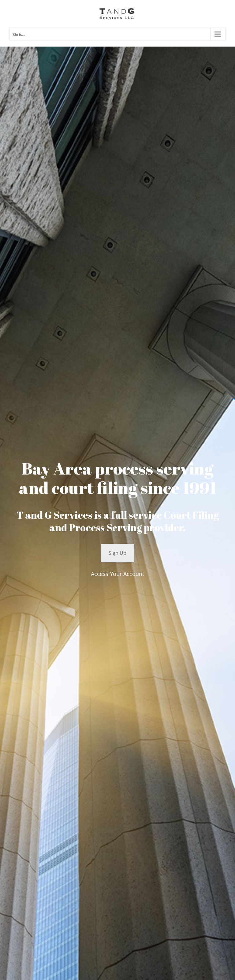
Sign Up (117, 553)
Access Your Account (117, 574)
